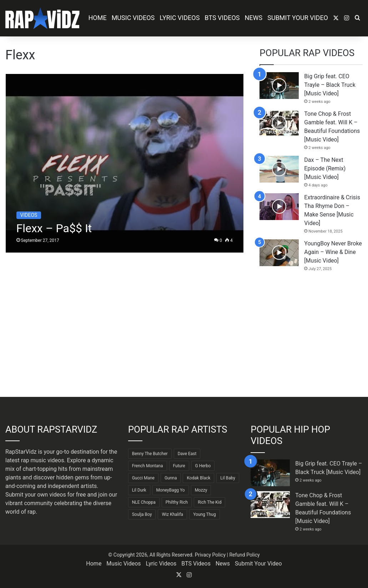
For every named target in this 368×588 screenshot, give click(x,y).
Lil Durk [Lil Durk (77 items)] (139, 490)
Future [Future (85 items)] (179, 466)
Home (97, 18)
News (254, 18)
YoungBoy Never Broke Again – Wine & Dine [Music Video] (333, 252)
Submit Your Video (298, 18)
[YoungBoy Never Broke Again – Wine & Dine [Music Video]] (279, 253)
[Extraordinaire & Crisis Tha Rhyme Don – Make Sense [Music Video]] (279, 207)
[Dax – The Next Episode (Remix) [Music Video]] (279, 169)
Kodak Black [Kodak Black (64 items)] (198, 478)
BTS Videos (222, 18)
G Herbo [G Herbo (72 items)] (203, 466)
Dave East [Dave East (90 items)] (187, 454)
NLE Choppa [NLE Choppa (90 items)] (144, 502)
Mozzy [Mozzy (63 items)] (201, 490)
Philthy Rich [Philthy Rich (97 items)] (177, 502)
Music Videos (133, 18)
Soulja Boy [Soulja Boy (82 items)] (142, 514)
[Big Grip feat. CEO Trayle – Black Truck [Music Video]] (279, 86)
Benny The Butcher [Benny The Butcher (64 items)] (150, 454)
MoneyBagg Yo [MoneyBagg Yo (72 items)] (171, 490)
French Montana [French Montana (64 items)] (148, 466)
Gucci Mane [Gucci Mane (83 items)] (143, 478)
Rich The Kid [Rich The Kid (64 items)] (210, 502)
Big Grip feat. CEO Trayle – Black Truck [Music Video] (330, 85)
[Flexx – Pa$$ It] (125, 163)
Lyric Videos (180, 18)
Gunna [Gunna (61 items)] (171, 478)
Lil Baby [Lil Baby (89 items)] (228, 478)
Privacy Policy (210, 555)
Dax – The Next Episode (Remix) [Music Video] (325, 168)
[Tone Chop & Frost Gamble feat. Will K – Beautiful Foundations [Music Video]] (279, 123)
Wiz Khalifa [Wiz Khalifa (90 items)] (172, 514)
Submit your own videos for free (46, 495)
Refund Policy (244, 555)
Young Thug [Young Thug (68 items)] (205, 514)
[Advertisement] (311, 334)
